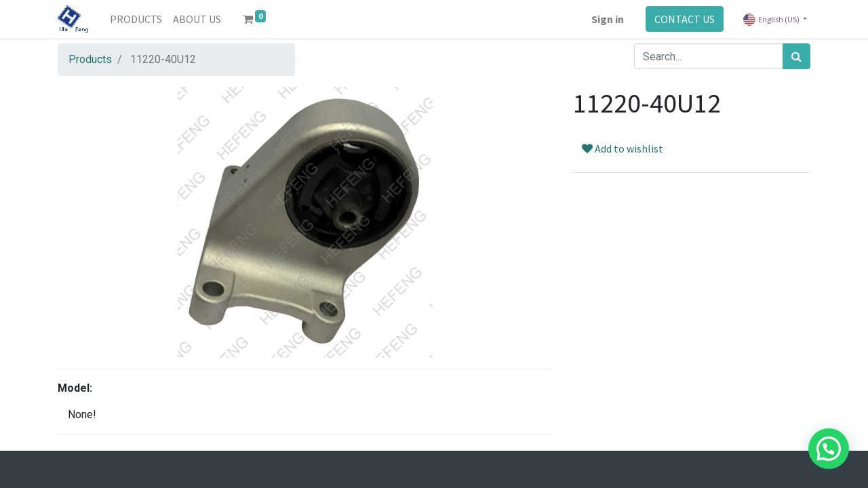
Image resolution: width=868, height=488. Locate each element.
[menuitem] (136, 19)
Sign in (608, 19)
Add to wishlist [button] (623, 148)
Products (90, 59)
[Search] (796, 56)
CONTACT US (685, 19)
